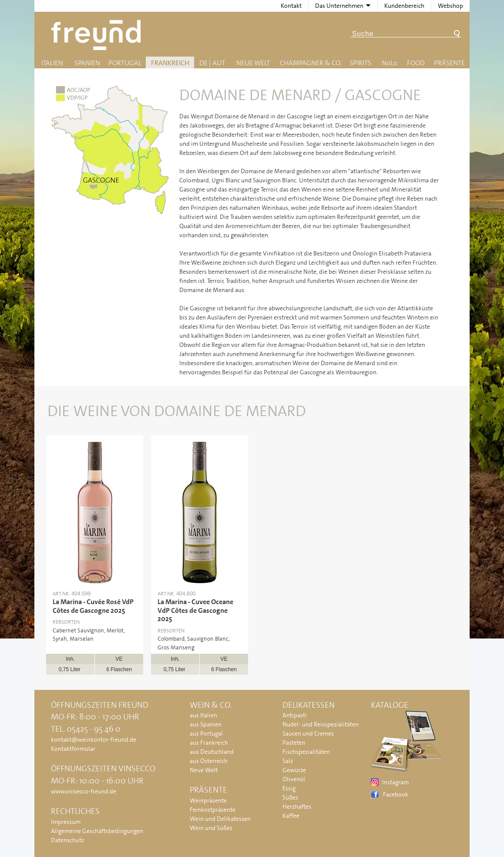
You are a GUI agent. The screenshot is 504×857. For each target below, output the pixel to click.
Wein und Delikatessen (220, 819)
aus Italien (203, 715)
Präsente (449, 63)
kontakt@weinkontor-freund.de (94, 739)
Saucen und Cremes (308, 733)
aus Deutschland (212, 752)
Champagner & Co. (311, 63)
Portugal (125, 63)
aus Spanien (206, 724)
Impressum (66, 822)
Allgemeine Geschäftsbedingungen (97, 831)
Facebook (396, 794)
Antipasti (295, 715)
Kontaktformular (73, 749)
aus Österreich (209, 761)
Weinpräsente (208, 800)
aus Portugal (206, 733)
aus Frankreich (209, 743)
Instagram (395, 782)
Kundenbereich (404, 6)
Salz (288, 761)
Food (416, 63)
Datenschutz (67, 840)
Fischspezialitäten (306, 752)
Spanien (87, 63)
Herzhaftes (297, 807)
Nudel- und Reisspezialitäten (321, 724)
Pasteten (294, 743)
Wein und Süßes (211, 828)
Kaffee (291, 816)
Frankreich (170, 63)
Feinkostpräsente (213, 810)
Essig (289, 788)
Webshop (450, 6)
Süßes (290, 797)
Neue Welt (253, 63)
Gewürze (294, 770)
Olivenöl (294, 779)
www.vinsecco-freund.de (84, 791)
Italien (52, 63)
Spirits (360, 63)
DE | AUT (212, 63)
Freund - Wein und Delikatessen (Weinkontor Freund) (98, 35)
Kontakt (291, 6)
